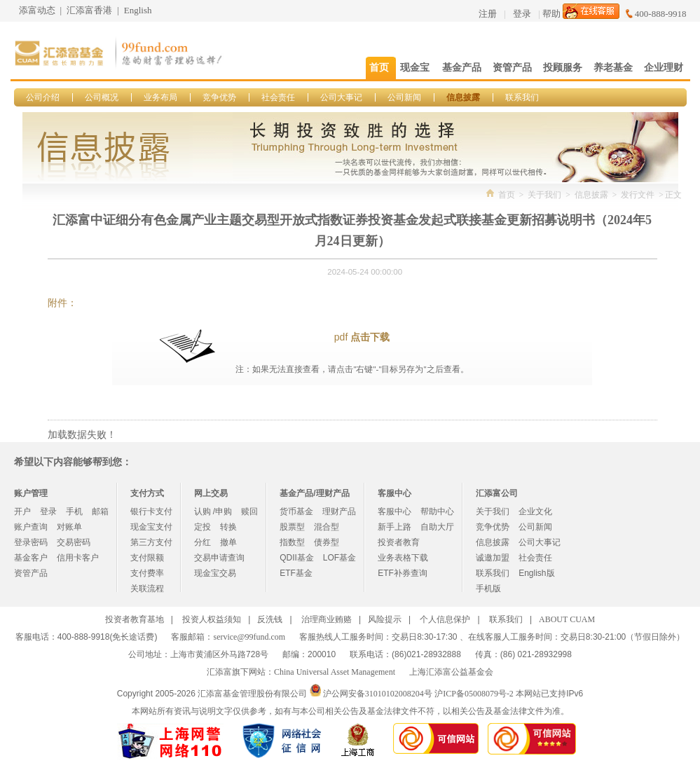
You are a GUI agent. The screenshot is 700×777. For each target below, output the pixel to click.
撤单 (228, 542)
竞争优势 (219, 97)
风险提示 (385, 619)
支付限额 (147, 558)
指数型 (292, 542)
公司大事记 (341, 97)
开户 (22, 511)
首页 (507, 195)
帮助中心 (437, 511)
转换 (228, 527)
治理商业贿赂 (327, 619)
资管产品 (31, 573)
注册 (488, 14)
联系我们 (522, 97)
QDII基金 (297, 558)
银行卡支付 (151, 511)
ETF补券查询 (403, 573)
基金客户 (31, 558)
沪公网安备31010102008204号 (378, 694)
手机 (74, 511)
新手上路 (394, 527)
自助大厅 (437, 527)
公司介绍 (43, 97)
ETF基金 (296, 573)
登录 (522, 14)
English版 (536, 573)
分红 (203, 542)
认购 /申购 (213, 511)
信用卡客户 (78, 558)
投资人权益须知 (212, 619)
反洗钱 (270, 619)
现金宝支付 (151, 527)
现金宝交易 (215, 573)
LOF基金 (339, 558)
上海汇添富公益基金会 (451, 672)
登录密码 (31, 542)
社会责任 (278, 97)
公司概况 (102, 97)
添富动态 (37, 10)
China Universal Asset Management (335, 672)
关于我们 (544, 195)
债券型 (327, 542)
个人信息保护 (445, 619)
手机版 (488, 589)
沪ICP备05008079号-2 (474, 694)
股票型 (292, 527)
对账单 (69, 527)
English (138, 10)
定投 (203, 527)
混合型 (327, 527)
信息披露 (463, 97)
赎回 (249, 511)
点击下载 (370, 337)
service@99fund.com (249, 637)
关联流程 (147, 589)
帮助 (551, 14)
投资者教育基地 (135, 619)
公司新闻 (404, 97)
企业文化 (535, 511)
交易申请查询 (219, 558)
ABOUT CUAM (567, 619)
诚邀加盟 (493, 558)
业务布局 (160, 97)
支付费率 (147, 573)
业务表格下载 (403, 558)
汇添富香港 (89, 10)
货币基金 (296, 511)
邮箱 (100, 511)
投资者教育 (399, 542)
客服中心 (394, 511)
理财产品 (339, 511)
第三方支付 (151, 542)
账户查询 (31, 527)
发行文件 (638, 195)
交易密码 (74, 542)
